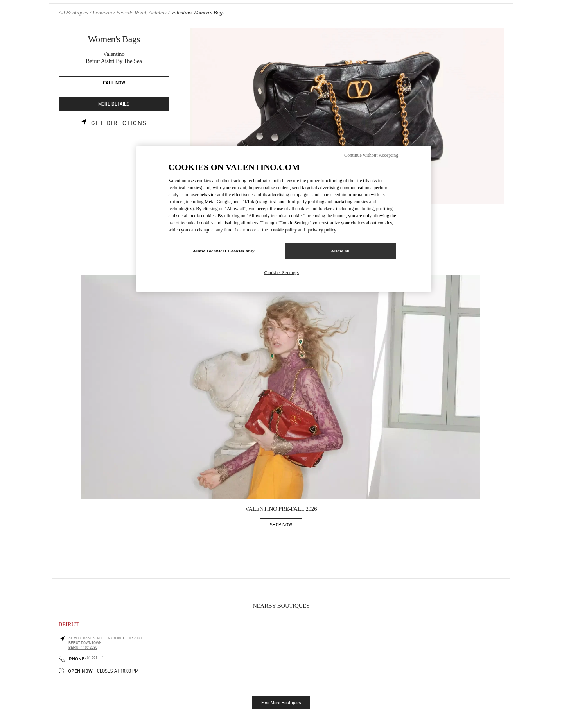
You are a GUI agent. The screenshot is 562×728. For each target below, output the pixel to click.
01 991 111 (95, 658)
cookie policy (284, 230)
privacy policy (322, 230)
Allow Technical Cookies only (224, 251)
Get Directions (119, 123)
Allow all (340, 251)
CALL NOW (114, 83)
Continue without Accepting (371, 155)
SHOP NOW (286, 526)
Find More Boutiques (281, 703)
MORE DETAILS (114, 104)
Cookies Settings (281, 272)
